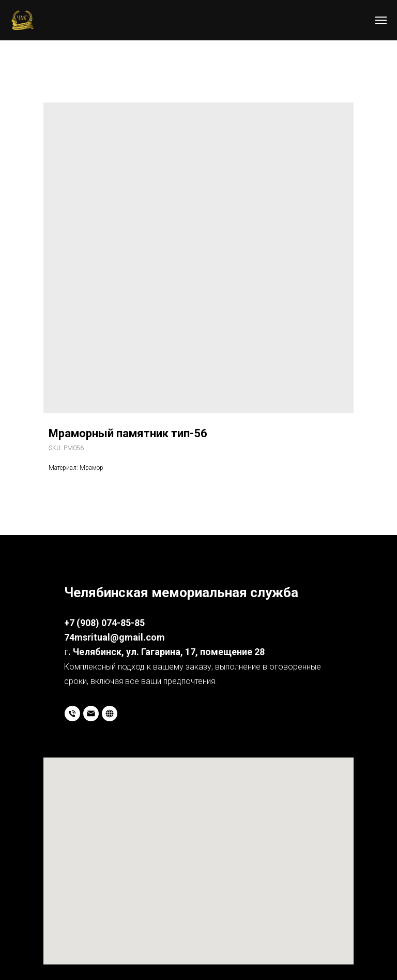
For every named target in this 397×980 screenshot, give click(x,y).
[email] (91, 714)
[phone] (72, 714)
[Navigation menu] (381, 20)
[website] (110, 714)
